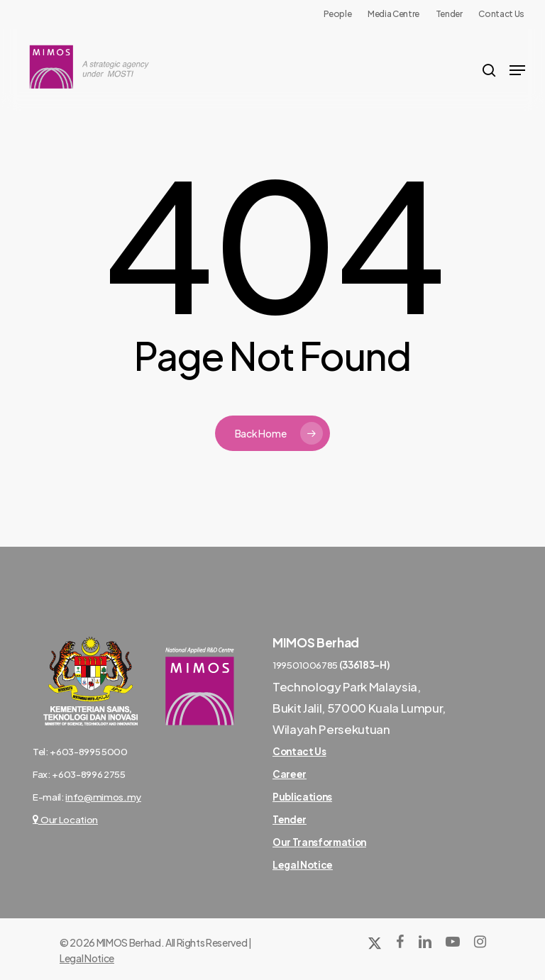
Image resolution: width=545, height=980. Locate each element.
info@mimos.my (103, 797)
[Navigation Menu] (517, 70)
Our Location (65, 819)
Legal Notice (87, 958)
